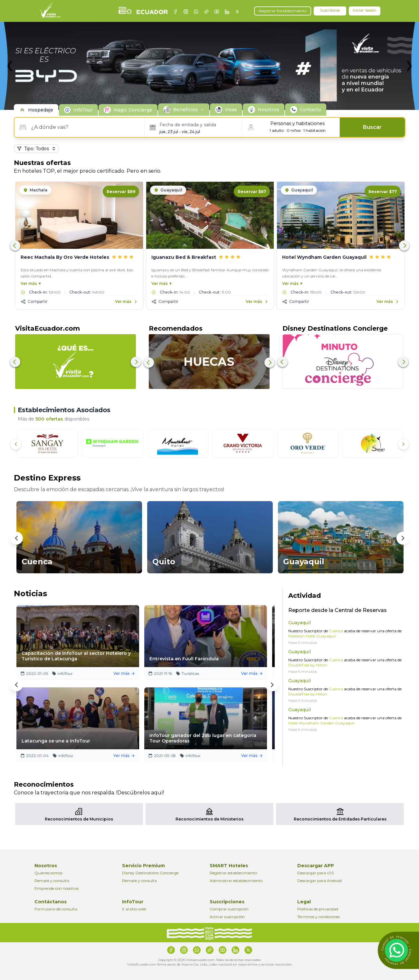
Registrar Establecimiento (283, 11)
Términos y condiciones (319, 917)
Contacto (310, 110)
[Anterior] (16, 444)
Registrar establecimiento (233, 873)
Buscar (372, 127)
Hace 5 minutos (303, 642)
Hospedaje (41, 110)
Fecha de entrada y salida (188, 125)
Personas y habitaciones (297, 123)
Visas (231, 110)
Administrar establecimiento (236, 881)
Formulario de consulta (56, 909)
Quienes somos (48, 873)
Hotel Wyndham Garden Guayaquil (321, 723)
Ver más (127, 673)
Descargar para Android (319, 881)
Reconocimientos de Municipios (79, 819)
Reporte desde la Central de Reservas (338, 610)
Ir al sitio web (134, 909)
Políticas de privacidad (318, 909)
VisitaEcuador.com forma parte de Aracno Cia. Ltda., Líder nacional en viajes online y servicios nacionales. (210, 964)
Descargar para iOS (315, 873)
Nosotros (268, 110)
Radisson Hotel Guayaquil (312, 636)
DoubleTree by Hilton (308, 665)
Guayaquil (300, 623)
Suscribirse (330, 10)
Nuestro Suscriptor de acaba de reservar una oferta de (345, 633)
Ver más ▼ (31, 283)
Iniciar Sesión (365, 10)
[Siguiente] (404, 444)
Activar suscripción (227, 917)
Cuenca (335, 631)
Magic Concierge (133, 110)
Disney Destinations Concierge (150, 873)
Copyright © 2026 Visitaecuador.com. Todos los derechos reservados (209, 960)
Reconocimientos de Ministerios (209, 819)
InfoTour (83, 110)
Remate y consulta (52, 881)
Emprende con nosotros (57, 888)
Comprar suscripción (229, 909)
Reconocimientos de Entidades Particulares (340, 819)
